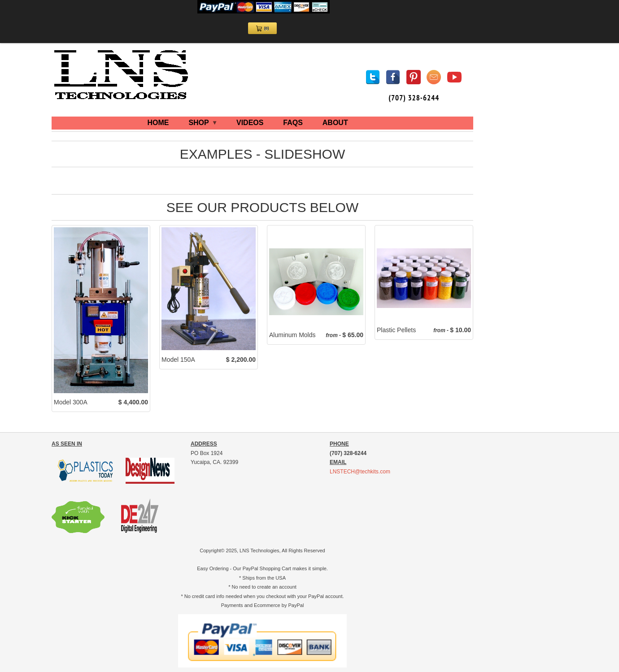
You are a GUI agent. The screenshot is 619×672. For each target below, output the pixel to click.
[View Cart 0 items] (262, 28)
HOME (158, 123)
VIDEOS (250, 123)
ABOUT (335, 123)
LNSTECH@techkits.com (360, 472)
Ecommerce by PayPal (279, 605)
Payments (232, 605)
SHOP (203, 123)
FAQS (293, 123)
